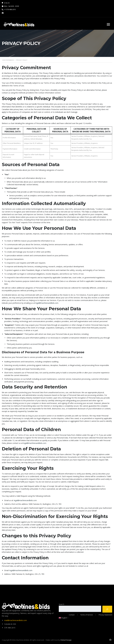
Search (61, 604)
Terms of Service (87, 615)
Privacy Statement (105, 615)
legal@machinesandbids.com (47, 303)
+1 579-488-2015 (10, 9)
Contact (72, 615)
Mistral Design (66, 640)
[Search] (107, 609)
